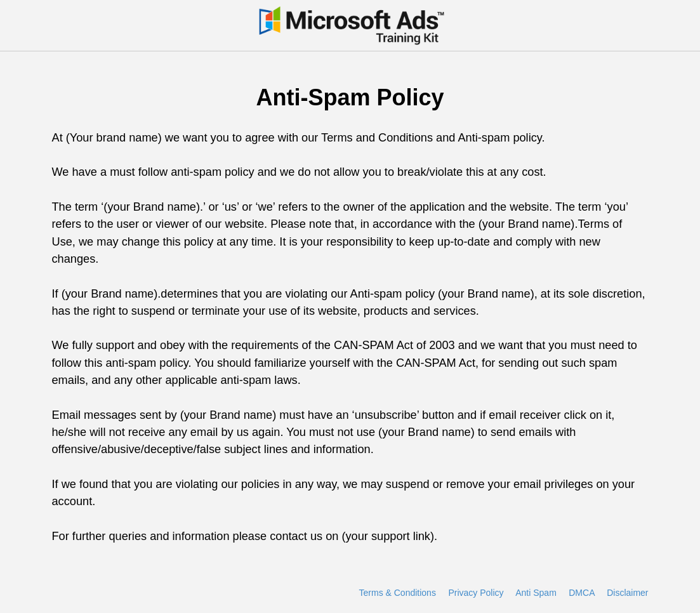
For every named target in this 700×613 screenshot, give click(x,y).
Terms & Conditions (398, 593)
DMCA (581, 593)
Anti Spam (536, 593)
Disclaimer (627, 593)
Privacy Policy (476, 593)
